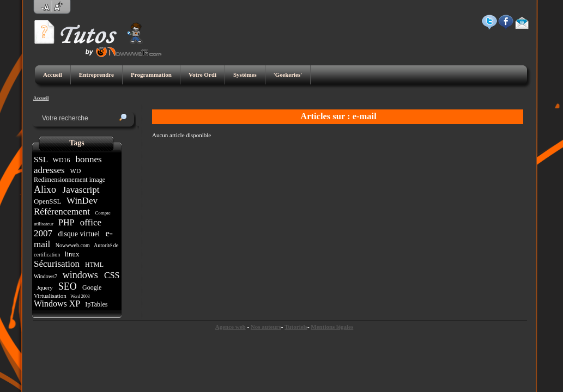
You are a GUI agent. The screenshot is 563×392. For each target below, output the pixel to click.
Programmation (151, 75)
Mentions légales (332, 327)
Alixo (46, 189)
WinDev (82, 201)
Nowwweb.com (72, 245)
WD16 (62, 160)
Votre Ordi (202, 75)
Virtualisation (51, 296)
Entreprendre (96, 75)
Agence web (231, 327)
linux (72, 254)
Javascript (81, 190)
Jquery (45, 287)
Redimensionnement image (70, 180)
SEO (67, 286)
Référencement (63, 212)
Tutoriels (296, 327)
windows (80, 275)
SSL (42, 160)
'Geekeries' (288, 75)
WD (76, 171)
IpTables (96, 304)
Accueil (53, 75)
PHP (66, 222)
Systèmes (245, 75)
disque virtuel (79, 234)
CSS (111, 275)
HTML (94, 265)
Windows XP (58, 304)
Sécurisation (58, 264)
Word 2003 (80, 296)
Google (92, 287)
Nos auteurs (266, 327)
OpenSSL (48, 201)
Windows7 (46, 276)
